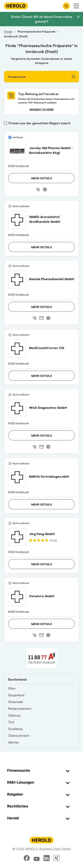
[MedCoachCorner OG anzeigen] (17, 349)
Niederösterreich (20, 709)
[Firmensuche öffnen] (66, 6)
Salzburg (14, 715)
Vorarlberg (15, 729)
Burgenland (16, 695)
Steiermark (16, 702)
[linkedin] (47, 858)
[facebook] (27, 858)
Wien (12, 688)
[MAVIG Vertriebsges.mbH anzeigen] (17, 477)
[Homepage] (16, 6)
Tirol (11, 722)
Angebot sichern (41, 109)
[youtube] (37, 858)
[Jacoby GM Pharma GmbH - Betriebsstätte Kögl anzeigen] (17, 151)
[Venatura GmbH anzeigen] (17, 597)
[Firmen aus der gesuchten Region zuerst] (5, 123)
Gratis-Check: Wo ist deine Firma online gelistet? (42, 19)
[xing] (57, 858)
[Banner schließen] (78, 17)
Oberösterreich (19, 736)
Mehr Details (42, 178)
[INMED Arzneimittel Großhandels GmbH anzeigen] (17, 220)
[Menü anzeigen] (76, 6)
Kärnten (14, 742)
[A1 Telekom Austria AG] (42, 658)
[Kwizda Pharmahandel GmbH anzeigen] (17, 280)
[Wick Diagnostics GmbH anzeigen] (17, 408)
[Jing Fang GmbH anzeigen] (17, 537)
